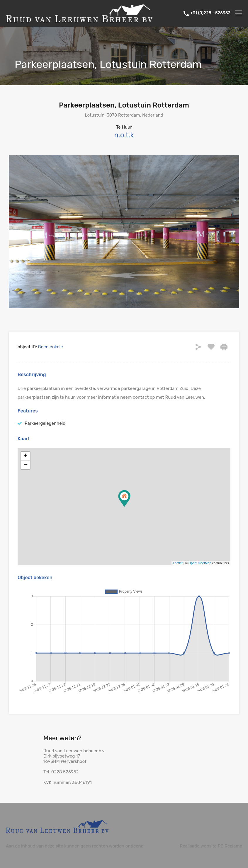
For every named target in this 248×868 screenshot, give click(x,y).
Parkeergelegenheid (45, 423)
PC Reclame (230, 846)
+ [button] (26, 456)
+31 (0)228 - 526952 (210, 13)
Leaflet (178, 563)
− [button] (26, 465)
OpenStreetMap (200, 563)
